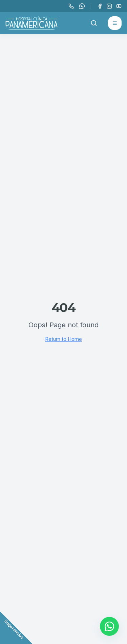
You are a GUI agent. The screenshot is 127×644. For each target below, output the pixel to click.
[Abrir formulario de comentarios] (16, 628)
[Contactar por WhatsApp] (109, 626)
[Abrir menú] (115, 23)
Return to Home (63, 339)
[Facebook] (100, 6)
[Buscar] (94, 23)
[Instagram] (109, 6)
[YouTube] (119, 6)
